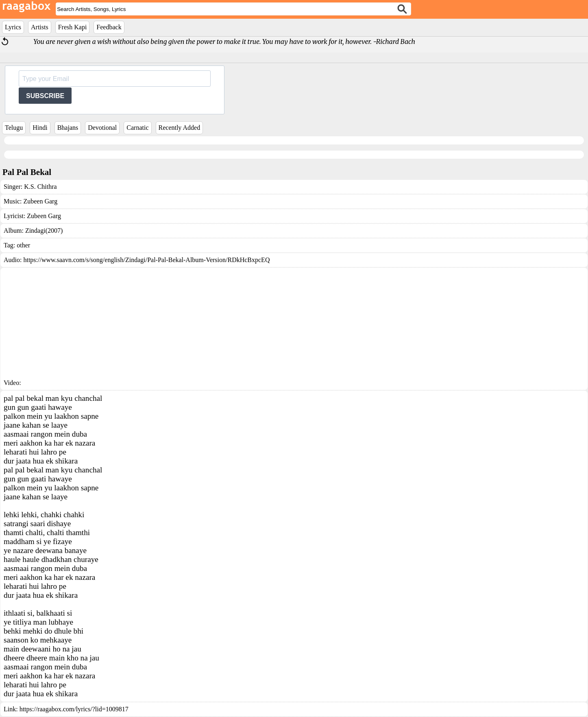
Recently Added (180, 128)
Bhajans (68, 128)
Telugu (14, 128)
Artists (40, 27)
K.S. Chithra (40, 187)
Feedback (109, 27)
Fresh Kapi (73, 27)
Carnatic (137, 128)
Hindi (40, 128)
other (23, 245)
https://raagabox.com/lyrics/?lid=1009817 (74, 709)
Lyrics (13, 27)
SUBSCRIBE (45, 96)
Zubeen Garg (40, 201)
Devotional (102, 128)
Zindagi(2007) (44, 231)
